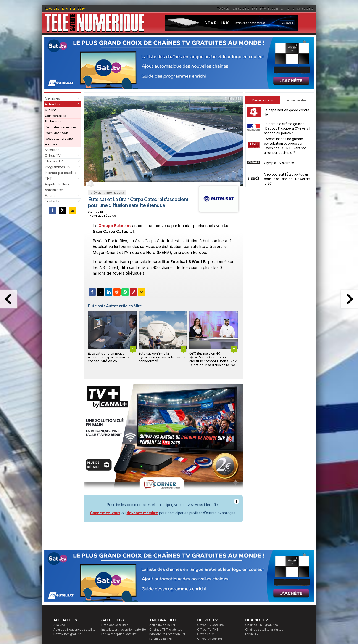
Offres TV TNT (208, 629)
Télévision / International (107, 192)
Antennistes (54, 190)
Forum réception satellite (119, 634)
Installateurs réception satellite (124, 629)
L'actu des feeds (57, 133)
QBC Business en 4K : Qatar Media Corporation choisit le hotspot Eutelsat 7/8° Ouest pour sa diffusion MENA (213, 359)
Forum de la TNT (161, 639)
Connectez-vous (105, 513)
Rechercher (53, 121)
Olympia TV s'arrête (279, 163)
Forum (50, 196)
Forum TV (252, 634)
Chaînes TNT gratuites (166, 629)
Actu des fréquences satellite (74, 629)
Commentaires (55, 116)
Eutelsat (96, 306)
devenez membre (142, 513)
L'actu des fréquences (61, 127)
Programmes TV (58, 167)
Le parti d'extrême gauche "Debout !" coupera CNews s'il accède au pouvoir (287, 128)
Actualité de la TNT (163, 625)
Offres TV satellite (211, 625)
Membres (52, 98)
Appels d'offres (57, 184)
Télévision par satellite (233, 8)
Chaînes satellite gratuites (264, 629)
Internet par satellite (299, 8)
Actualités (53, 104)
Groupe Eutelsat (115, 226)
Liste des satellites (115, 625)
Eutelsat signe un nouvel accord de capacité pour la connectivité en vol (109, 357)
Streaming (275, 8)
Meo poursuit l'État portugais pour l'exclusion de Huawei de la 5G (287, 179)
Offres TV (53, 156)
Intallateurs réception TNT (168, 634)
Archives (51, 144)
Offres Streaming (210, 639)
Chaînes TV (54, 161)
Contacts (52, 201)
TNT (254, 8)
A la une (51, 110)
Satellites (52, 150)
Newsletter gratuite (59, 138)
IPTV (263, 8)
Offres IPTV (206, 634)
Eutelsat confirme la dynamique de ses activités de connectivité (162, 357)
